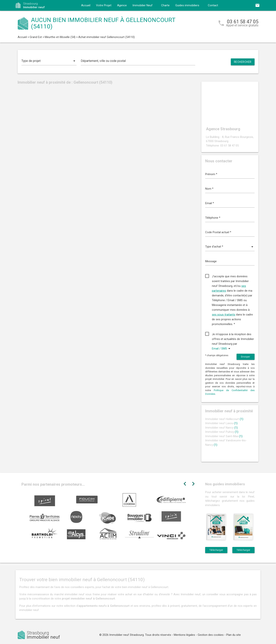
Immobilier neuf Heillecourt (224, 419)
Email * (210, 203)
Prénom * (211, 174)
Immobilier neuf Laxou (221, 423)
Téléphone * (213, 218)
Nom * (209, 189)
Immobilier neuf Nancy (221, 428)
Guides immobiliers (187, 5)
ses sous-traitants (224, 315)
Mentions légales (184, 635)
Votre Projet (104, 5)
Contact (213, 5)
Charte (165, 5)
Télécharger (216, 550)
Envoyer (246, 357)
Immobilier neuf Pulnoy (222, 432)
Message (211, 261)
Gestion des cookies (211, 635)
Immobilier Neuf (142, 5)
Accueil (86, 5)
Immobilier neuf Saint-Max (224, 436)
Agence (122, 5)
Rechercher (243, 62)
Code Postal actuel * (218, 232)
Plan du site (234, 635)
